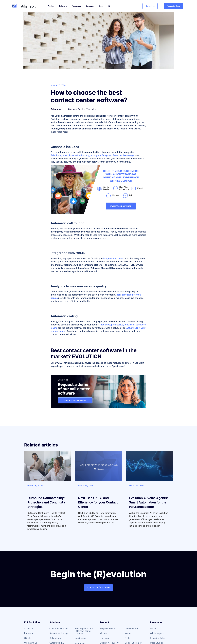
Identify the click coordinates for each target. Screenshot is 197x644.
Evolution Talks (158, 638)
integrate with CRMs (113, 259)
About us (29, 629)
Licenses (104, 638)
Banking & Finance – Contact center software (84, 631)
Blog (101, 6)
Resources (76, 6)
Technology (92, 109)
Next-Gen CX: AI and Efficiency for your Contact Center (98, 502)
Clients (28, 638)
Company (90, 6)
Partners (29, 633)
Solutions (63, 6)
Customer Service (77, 109)
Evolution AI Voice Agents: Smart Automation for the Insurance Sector (148, 502)
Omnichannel (131, 629)
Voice (128, 633)
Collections (55, 638)
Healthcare (80, 638)
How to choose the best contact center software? (89, 96)
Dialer (128, 638)
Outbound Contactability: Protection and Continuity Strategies (46, 502)
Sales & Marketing (58, 633)
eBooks (154, 629)
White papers (157, 633)
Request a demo (108, 629)
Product (51, 6)
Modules (104, 633)
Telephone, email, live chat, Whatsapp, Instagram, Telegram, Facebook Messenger (93, 155)
